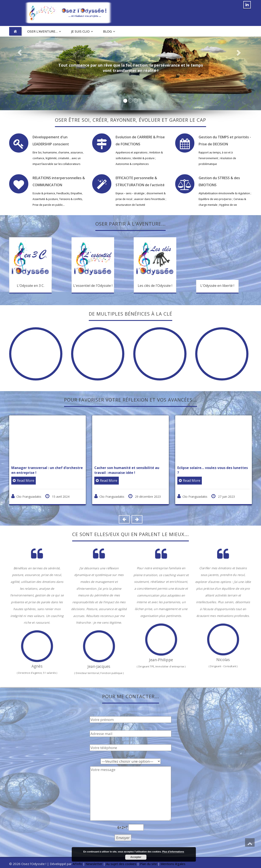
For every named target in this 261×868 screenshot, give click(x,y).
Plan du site (148, 864)
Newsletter (94, 864)
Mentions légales (173, 864)
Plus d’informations (173, 852)
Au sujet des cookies (121, 864)
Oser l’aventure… (44, 31)
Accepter (136, 857)
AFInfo (78, 864)
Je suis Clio (82, 31)
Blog (109, 31)
